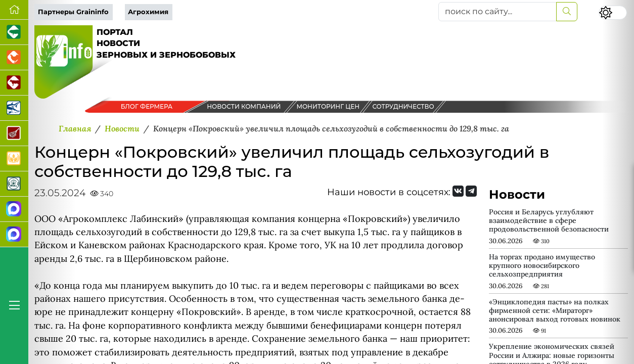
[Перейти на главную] (14, 10)
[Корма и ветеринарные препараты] (14, 184)
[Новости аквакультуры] (14, 108)
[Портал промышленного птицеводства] (14, 58)
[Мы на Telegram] (471, 191)
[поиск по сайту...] (498, 12)
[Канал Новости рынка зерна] (14, 209)
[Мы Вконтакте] (458, 191)
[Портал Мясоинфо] (14, 133)
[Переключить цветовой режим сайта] (613, 13)
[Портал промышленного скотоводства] (14, 83)
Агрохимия (148, 12)
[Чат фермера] (14, 235)
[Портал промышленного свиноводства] (14, 32)
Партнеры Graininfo (73, 12)
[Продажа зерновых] (14, 159)
